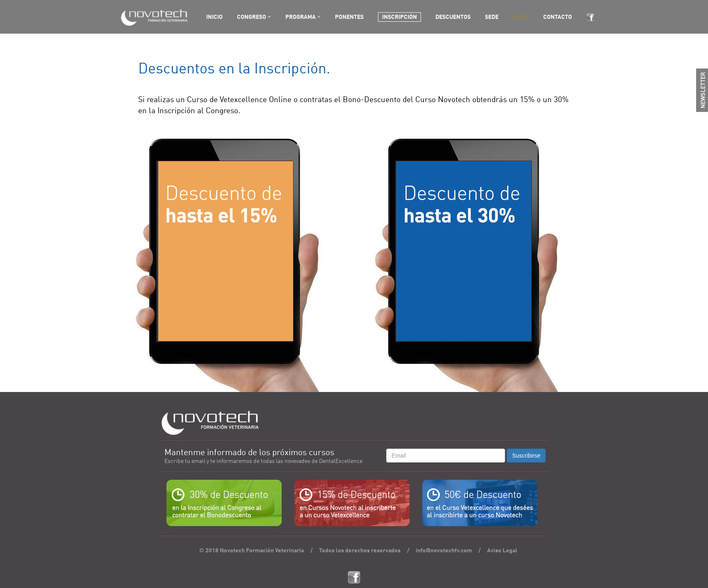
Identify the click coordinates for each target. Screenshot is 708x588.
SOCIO (521, 17)
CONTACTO (558, 17)
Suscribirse (526, 456)
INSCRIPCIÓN (400, 17)
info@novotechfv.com (444, 551)
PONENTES (349, 17)
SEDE (492, 17)
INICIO (214, 17)
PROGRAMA (301, 17)
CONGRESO (252, 17)
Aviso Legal (502, 551)
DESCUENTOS (453, 17)
